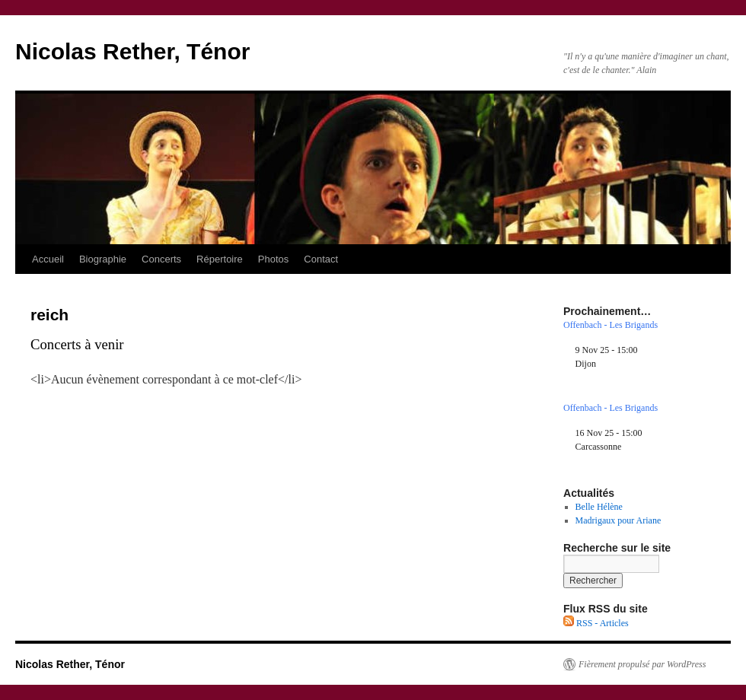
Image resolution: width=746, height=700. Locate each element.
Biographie (103, 259)
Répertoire (220, 259)
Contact (321, 259)
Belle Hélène (599, 507)
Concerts (161, 259)
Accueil (48, 259)
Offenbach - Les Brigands (611, 325)
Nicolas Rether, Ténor (132, 51)
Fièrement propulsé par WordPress (642, 664)
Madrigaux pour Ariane (618, 520)
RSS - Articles (596, 623)
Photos (273, 259)
